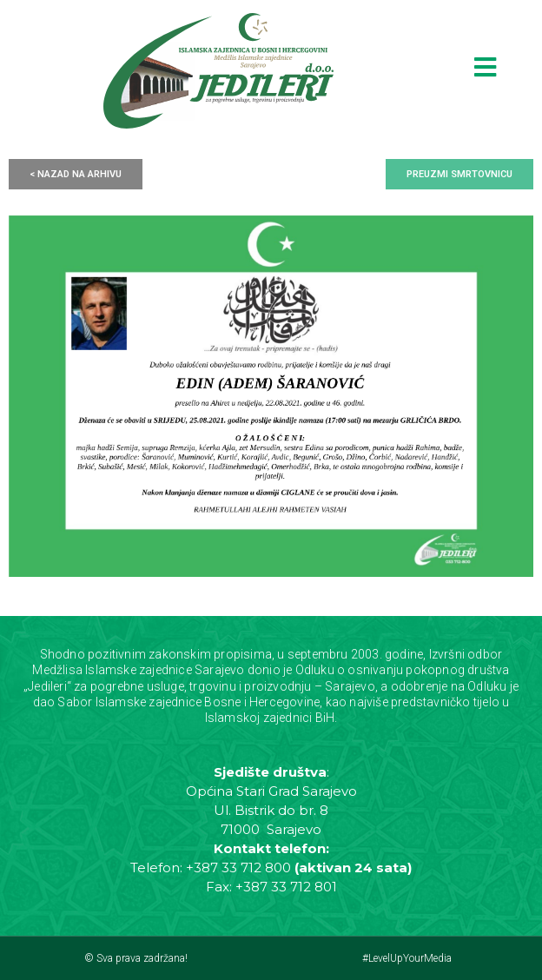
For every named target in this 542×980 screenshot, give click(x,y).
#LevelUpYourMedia (407, 958)
